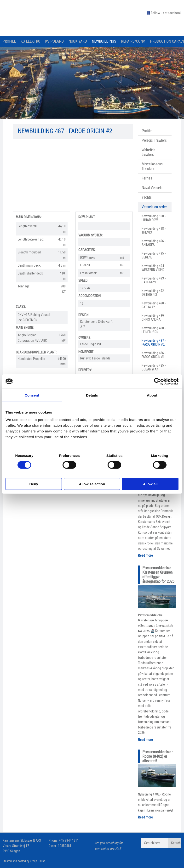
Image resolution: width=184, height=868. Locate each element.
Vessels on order (154, 207)
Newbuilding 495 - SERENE (154, 255)
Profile (9, 41)
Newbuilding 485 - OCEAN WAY (154, 367)
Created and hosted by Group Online (24, 861)
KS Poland (54, 41)
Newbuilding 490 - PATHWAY (154, 305)
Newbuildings (104, 41)
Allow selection (92, 484)
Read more (145, 555)
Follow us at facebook (166, 13)
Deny (34, 484)
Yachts (147, 197)
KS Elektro (30, 41)
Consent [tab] (32, 395)
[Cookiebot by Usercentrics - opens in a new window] (158, 381)
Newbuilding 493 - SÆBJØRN (154, 280)
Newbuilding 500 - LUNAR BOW (154, 218)
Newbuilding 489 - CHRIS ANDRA (154, 318)
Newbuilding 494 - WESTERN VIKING (154, 268)
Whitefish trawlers (148, 152)
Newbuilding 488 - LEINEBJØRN (154, 330)
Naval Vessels (152, 188)
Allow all (150, 484)
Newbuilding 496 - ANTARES (154, 243)
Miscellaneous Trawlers (152, 166)
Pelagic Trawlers (154, 140)
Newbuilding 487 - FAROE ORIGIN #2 (154, 342)
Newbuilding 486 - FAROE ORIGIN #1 (154, 355)
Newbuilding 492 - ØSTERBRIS (154, 293)
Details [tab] (92, 395)
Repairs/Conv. (133, 41)
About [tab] (152, 395)
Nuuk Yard (78, 41)
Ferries (147, 178)
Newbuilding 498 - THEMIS (154, 230)
